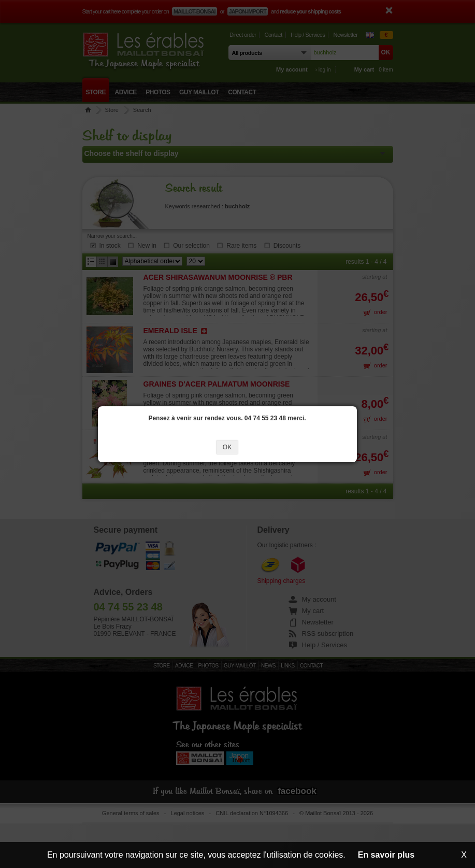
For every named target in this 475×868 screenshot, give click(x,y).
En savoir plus (386, 855)
